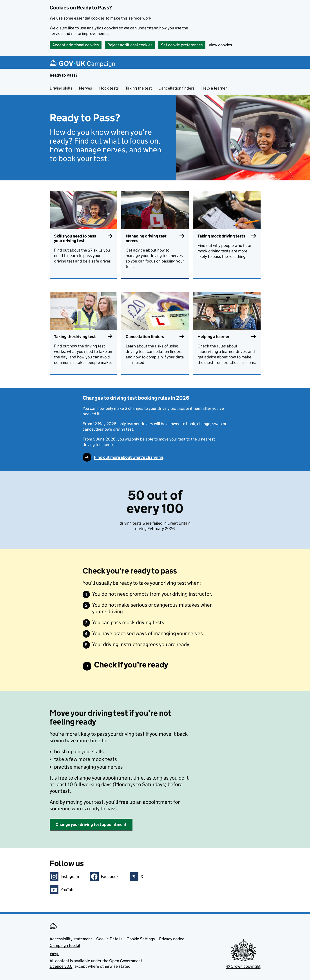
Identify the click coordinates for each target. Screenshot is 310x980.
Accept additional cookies (76, 45)
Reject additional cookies (130, 45)
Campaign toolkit (65, 945)
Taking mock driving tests (221, 236)
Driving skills (61, 88)
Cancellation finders (177, 88)
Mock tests (109, 88)
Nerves (85, 88)
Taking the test (139, 88)
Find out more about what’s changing (129, 457)
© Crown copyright (243, 966)
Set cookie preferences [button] (182, 45)
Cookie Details (109, 939)
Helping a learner (213, 337)
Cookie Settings (141, 939)
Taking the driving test (75, 337)
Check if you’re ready (131, 665)
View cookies (220, 45)
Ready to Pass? (63, 75)
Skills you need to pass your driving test (75, 238)
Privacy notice (172, 939)
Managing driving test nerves (146, 238)
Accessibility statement (71, 939)
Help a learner (214, 88)
